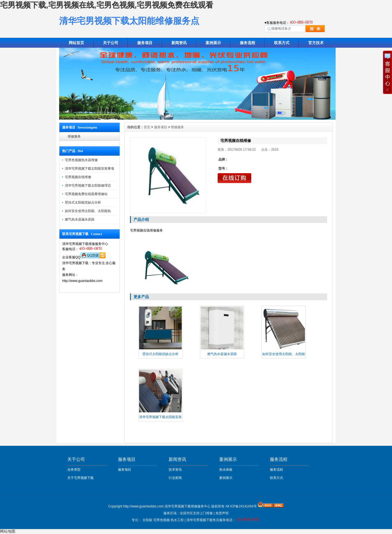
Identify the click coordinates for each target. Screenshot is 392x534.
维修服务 (74, 136)
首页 (147, 127)
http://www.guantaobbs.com (143, 506)
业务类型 (74, 470)
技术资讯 (175, 470)
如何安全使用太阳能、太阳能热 (88, 211)
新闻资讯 (179, 43)
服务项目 (145, 43)
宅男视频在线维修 (78, 177)
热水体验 (226, 470)
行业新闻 (175, 478)
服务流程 (247, 43)
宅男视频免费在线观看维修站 (86, 194)
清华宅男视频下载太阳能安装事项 (90, 169)
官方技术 (316, 43)
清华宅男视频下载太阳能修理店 (88, 185)
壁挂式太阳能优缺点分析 (83, 202)
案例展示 (213, 43)
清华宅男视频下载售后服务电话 (209, 520)
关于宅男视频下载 (80, 478)
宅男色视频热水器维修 (81, 160)
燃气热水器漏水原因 (80, 219)
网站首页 (76, 43)
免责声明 (222, 513)
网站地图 (8, 531)
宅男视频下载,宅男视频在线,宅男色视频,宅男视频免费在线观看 (107, 5)
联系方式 (282, 43)
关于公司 (111, 43)
